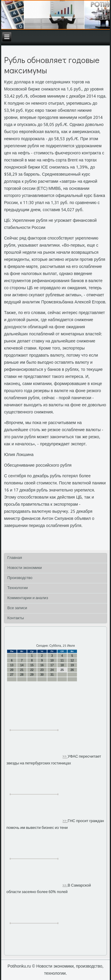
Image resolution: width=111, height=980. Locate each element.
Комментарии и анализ (28, 598)
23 (42, 670)
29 (32, 675)
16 (42, 665)
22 (32, 670)
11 (62, 660)
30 (42, 675)
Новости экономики (25, 568)
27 (12, 675)
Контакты (16, 618)
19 (72, 665)
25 (62, 670)
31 (52, 675)
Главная (15, 558)
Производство (20, 578)
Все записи (17, 608)
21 (22, 670)
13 (12, 665)
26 (72, 670)
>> (65, 757)
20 (12, 670)
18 (62, 665)
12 (72, 660)
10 (52, 660)
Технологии (18, 588)
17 (52, 665)
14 (22, 665)
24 (52, 670)
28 (22, 675)
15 (32, 665)
